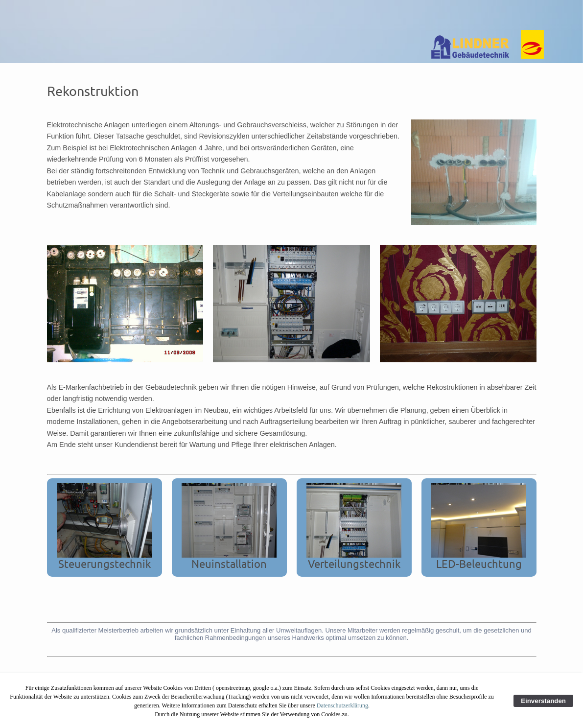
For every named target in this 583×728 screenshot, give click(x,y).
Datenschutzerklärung (342, 705)
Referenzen (256, 14)
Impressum (367, 14)
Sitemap (453, 14)
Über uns (125, 14)
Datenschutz (312, 14)
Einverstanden (543, 701)
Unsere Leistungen (188, 14)
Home (86, 14)
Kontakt (413, 14)
